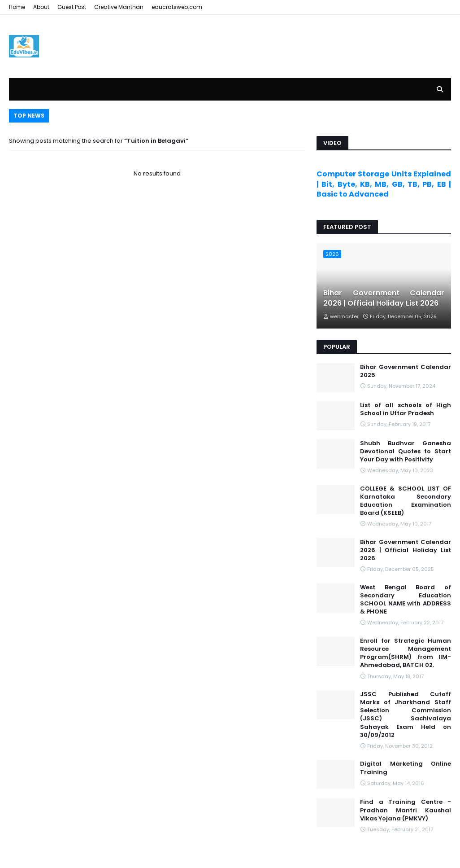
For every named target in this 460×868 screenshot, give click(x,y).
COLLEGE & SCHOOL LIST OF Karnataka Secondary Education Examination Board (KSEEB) (406, 501)
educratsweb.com (177, 7)
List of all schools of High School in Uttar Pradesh (406, 409)
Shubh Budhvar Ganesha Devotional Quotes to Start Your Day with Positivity (406, 452)
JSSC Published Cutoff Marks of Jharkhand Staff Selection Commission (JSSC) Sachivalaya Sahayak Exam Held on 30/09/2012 (406, 715)
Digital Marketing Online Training (406, 768)
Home (17, 7)
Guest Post (72, 7)
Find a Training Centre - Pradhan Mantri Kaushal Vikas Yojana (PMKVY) (406, 810)
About (41, 7)
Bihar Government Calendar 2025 (406, 371)
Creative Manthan (119, 7)
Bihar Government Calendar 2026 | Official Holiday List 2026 (384, 298)
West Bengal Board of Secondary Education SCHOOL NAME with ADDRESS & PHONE (406, 600)
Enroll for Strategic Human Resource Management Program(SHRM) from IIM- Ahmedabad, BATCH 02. (406, 653)
